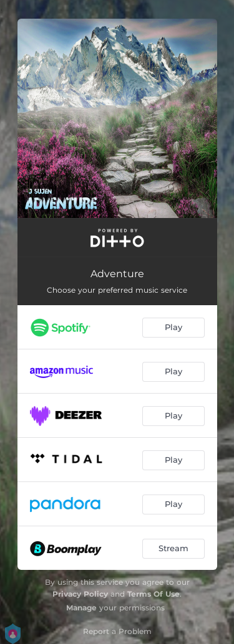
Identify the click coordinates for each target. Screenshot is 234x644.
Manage (81, 608)
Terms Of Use (154, 594)
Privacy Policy (80, 594)
